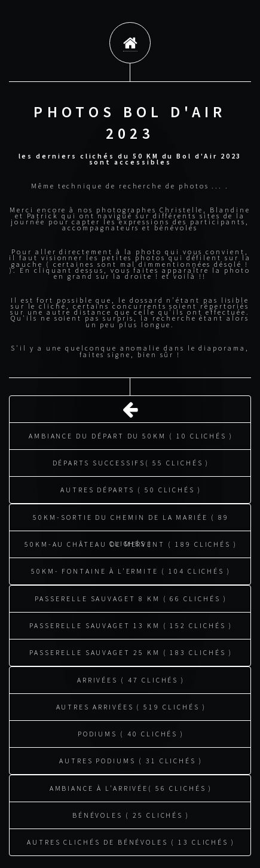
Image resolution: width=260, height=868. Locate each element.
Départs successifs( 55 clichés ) (131, 461)
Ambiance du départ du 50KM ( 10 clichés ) (131, 434)
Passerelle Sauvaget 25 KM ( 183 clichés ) (131, 651)
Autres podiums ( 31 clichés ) (131, 759)
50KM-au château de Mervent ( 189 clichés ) (131, 542)
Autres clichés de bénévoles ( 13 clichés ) (131, 840)
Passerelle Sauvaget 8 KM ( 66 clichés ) (131, 597)
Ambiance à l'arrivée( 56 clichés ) (131, 786)
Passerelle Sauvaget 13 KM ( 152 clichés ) (131, 624)
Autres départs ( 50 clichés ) (131, 488)
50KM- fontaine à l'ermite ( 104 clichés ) (131, 569)
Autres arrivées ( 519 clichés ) (131, 705)
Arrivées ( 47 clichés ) (131, 678)
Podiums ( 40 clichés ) (131, 732)
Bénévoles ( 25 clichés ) (131, 813)
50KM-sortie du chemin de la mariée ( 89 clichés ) (131, 520)
